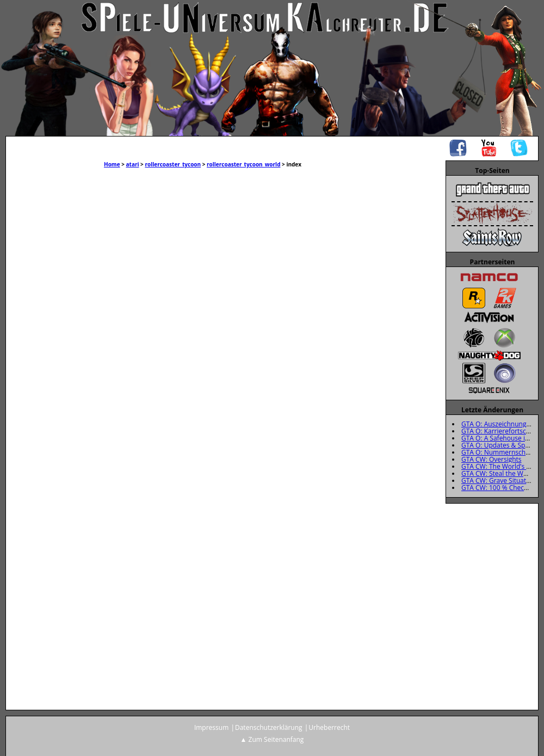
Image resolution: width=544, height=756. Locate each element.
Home (112, 164)
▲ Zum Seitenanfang (272, 739)
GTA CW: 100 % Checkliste (500, 488)
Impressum (211, 727)
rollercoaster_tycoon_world (243, 164)
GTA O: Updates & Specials (502, 445)
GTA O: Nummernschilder (500, 452)
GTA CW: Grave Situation (499, 481)
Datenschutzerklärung (269, 727)
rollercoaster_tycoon (173, 164)
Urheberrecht (329, 727)
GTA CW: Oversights (492, 459)
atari (133, 164)
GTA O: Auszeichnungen (498, 424)
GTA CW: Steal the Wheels (500, 473)
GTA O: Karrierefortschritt (500, 431)
